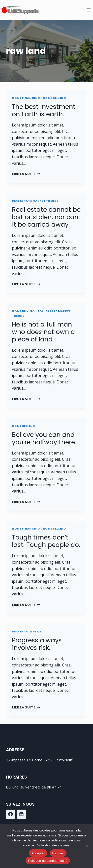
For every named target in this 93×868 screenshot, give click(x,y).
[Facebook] (11, 814)
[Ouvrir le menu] (88, 10)
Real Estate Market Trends (35, 201)
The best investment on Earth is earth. (44, 110)
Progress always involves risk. (37, 644)
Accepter (38, 853)
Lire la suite (26, 174)
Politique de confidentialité (48, 861)
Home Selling (55, 98)
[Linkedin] (21, 814)
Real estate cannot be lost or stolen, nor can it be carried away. (46, 217)
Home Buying (23, 311)
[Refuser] (87, 846)
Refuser (58, 853)
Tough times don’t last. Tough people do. (46, 541)
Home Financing (26, 98)
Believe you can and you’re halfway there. (44, 438)
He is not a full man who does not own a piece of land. (43, 332)
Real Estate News (27, 631)
